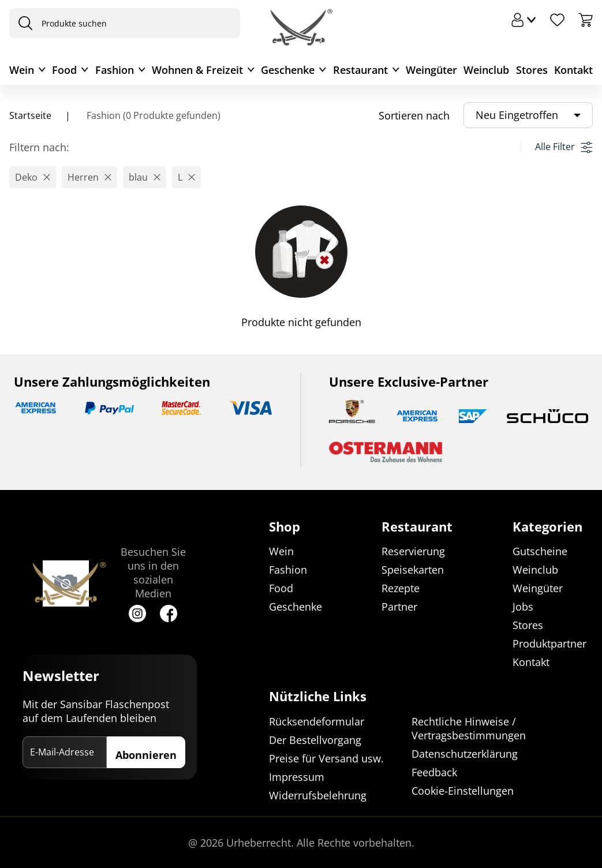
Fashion (115, 70)
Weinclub (486, 70)
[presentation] (23, 23)
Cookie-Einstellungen (463, 791)
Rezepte (401, 589)
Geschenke (288, 70)
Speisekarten (413, 570)
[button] (33, 177)
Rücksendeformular (317, 721)
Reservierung (413, 552)
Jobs (523, 607)
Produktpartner (549, 644)
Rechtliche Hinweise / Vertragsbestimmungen (469, 728)
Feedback (434, 772)
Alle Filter (564, 147)
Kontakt (573, 70)
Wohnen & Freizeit (197, 70)
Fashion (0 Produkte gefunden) (152, 115)
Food (64, 70)
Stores (532, 70)
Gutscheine (540, 552)
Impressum (297, 777)
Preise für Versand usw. (326, 758)
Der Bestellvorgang (315, 740)
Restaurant (360, 70)
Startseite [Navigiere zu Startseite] (30, 115)
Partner (399, 607)
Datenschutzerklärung (465, 754)
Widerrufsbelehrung (318, 795)
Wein (22, 70)
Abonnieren (146, 755)
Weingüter (431, 70)
